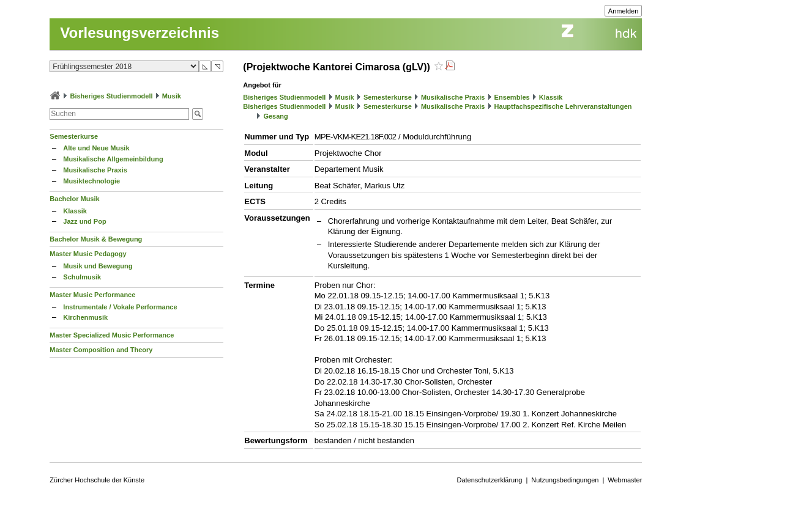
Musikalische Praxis (95, 170)
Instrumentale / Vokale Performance (120, 307)
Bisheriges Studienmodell (111, 96)
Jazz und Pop (84, 221)
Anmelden (624, 11)
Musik (172, 96)
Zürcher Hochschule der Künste (97, 480)
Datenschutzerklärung (489, 480)
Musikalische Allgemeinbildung (113, 159)
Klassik (75, 211)
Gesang (275, 116)
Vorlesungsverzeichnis (140, 33)
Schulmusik (82, 277)
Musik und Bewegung (98, 266)
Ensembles (512, 97)
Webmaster (625, 480)
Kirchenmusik (85, 317)
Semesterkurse (74, 136)
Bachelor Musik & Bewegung (96, 239)
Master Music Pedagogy (88, 254)
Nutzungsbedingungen (565, 480)
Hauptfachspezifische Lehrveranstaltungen (563, 106)
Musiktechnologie (91, 181)
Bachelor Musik (74, 199)
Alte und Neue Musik (96, 148)
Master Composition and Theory (101, 350)
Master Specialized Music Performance (112, 335)
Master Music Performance (92, 295)
